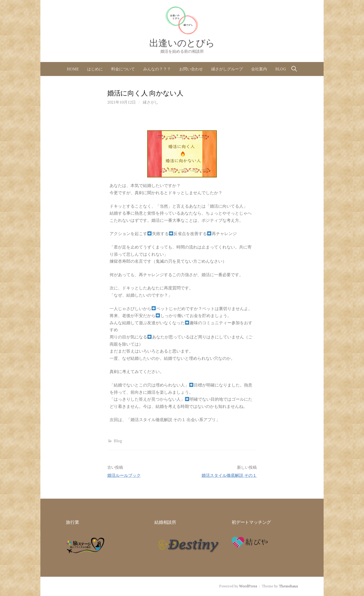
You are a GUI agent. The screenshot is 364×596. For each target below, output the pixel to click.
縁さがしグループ (227, 69)
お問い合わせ (191, 69)
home (73, 69)
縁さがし (151, 102)
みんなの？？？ (157, 69)
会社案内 (259, 69)
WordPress (248, 586)
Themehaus (288, 586)
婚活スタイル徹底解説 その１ (229, 475)
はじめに (95, 69)
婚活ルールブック (124, 475)
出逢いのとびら (182, 43)
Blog (281, 69)
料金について (123, 69)
